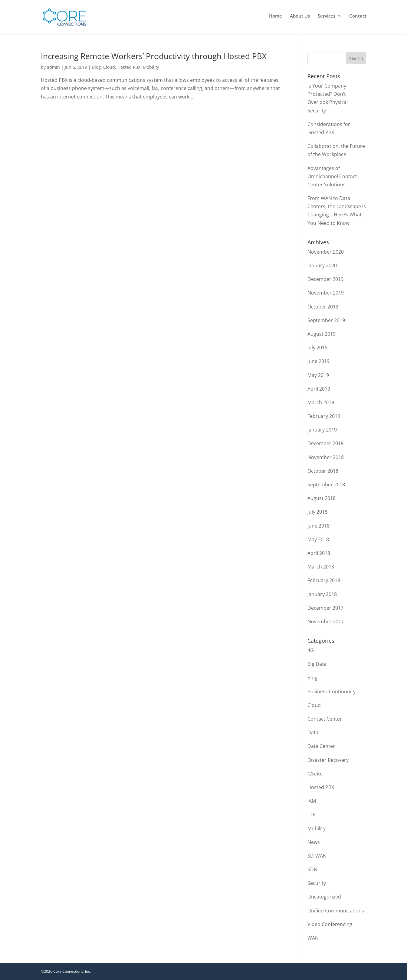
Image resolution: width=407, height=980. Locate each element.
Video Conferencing (330, 924)
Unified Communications (336, 911)
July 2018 (317, 512)
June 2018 (318, 526)
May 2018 (318, 539)
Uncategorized (324, 897)
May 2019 (318, 375)
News (314, 842)
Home (276, 16)
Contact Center (325, 719)
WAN (313, 938)
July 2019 (317, 348)
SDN (312, 869)
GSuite (315, 774)
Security (317, 883)
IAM (312, 801)
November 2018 (326, 457)
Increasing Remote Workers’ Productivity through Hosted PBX (154, 56)
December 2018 (325, 443)
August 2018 (322, 498)
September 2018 (326, 485)
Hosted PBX (129, 67)
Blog (96, 67)
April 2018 (319, 553)
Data (313, 732)
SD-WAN (317, 856)
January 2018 (322, 594)
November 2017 (326, 622)
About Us (300, 16)
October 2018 (323, 471)
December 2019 (325, 279)
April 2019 (319, 389)
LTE (311, 815)
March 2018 (321, 567)
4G (311, 650)
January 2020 (322, 265)
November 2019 (326, 293)
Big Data (317, 664)
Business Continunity (332, 692)
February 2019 (324, 416)
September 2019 (326, 320)
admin (53, 67)
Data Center (321, 746)
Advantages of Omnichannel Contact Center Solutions (332, 176)
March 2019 (321, 402)
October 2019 (323, 307)
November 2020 (326, 252)
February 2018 (324, 580)
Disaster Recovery (328, 760)
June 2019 (318, 361)
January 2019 (322, 430)
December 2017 (325, 608)
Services (327, 16)
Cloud (109, 67)
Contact (358, 16)
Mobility (151, 67)
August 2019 (322, 334)
